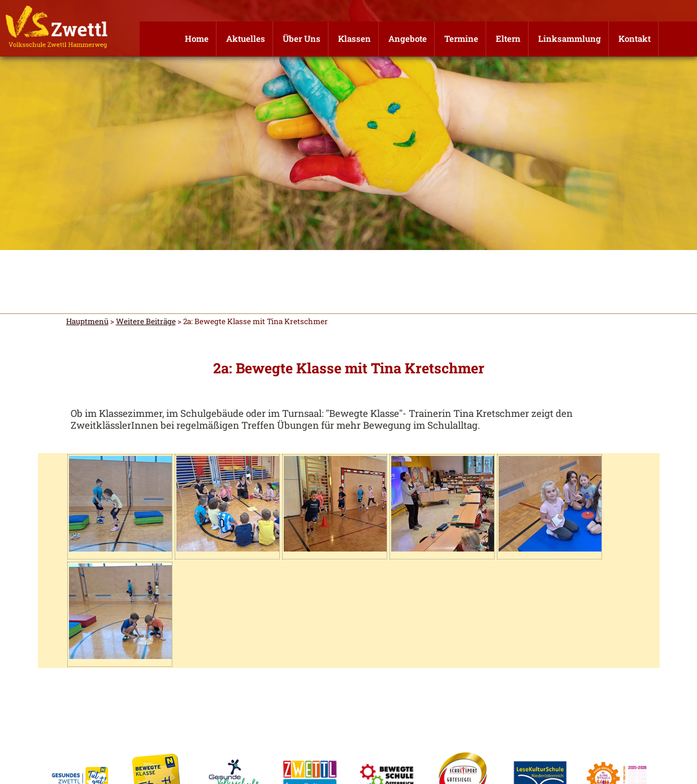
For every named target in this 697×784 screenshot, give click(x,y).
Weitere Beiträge (146, 321)
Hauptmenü (87, 321)
